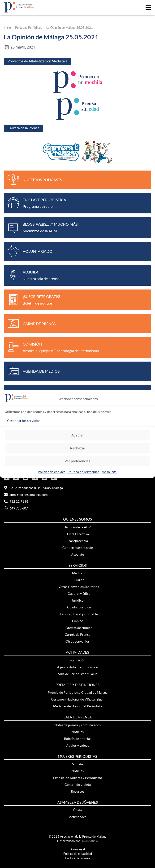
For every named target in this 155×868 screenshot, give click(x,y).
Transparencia (77, 541)
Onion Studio (89, 841)
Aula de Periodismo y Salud (78, 674)
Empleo (78, 621)
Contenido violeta (78, 784)
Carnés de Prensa (77, 634)
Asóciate (77, 554)
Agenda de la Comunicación (78, 667)
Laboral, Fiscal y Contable (79, 614)
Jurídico (78, 600)
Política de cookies (52, 472)
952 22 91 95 (16, 501)
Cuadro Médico (79, 593)
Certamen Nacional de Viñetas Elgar (77, 699)
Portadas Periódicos (29, 28)
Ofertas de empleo (79, 628)
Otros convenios (77, 641)
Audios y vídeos (78, 745)
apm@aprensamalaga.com (26, 495)
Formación (77, 660)
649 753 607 (16, 508)
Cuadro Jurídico (79, 607)
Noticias (77, 732)
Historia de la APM (77, 527)
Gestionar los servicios (24, 421)
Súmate (77, 764)
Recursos (78, 791)
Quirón (79, 580)
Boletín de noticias (78, 739)
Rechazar (77, 448)
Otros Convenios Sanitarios (79, 587)
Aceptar (77, 435)
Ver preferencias (77, 461)
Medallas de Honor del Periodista (78, 706)
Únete (78, 810)
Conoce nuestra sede (78, 548)
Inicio (7, 28)
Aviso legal (110, 472)
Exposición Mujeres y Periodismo (78, 778)
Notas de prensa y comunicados (77, 725)
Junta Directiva (78, 534)
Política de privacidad (84, 472)
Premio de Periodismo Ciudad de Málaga (78, 692)
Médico (78, 573)
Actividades (78, 817)
